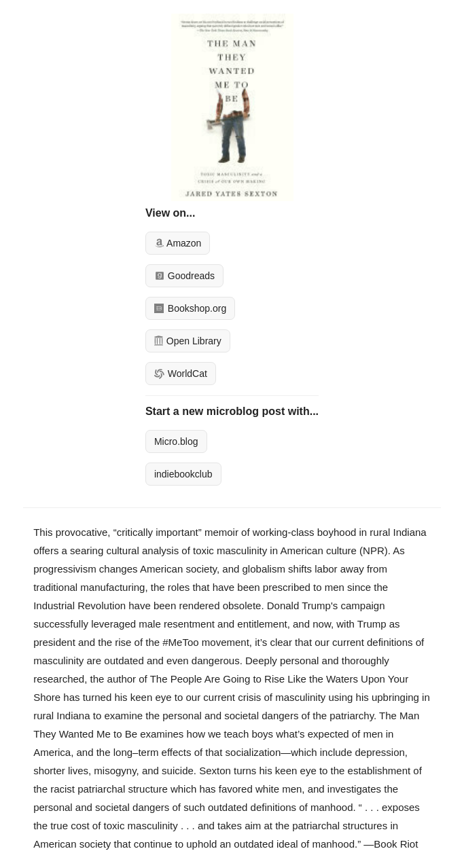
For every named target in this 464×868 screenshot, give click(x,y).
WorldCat (181, 374)
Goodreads (184, 276)
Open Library (188, 341)
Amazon (178, 243)
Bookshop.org (190, 308)
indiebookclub (183, 474)
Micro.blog (176, 441)
